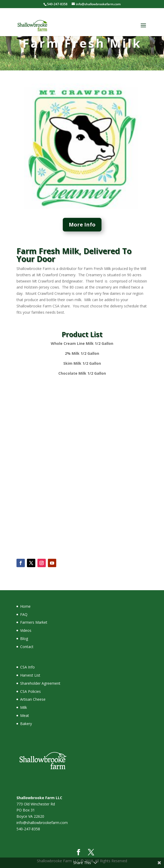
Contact (27, 647)
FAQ (24, 614)
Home (25, 606)
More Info (82, 225)
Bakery (26, 724)
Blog (24, 638)
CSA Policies (30, 691)
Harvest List (30, 675)
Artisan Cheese (33, 699)
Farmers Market (34, 622)
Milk (24, 707)
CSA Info (27, 667)
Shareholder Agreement (40, 683)
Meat (25, 715)
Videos (26, 630)
